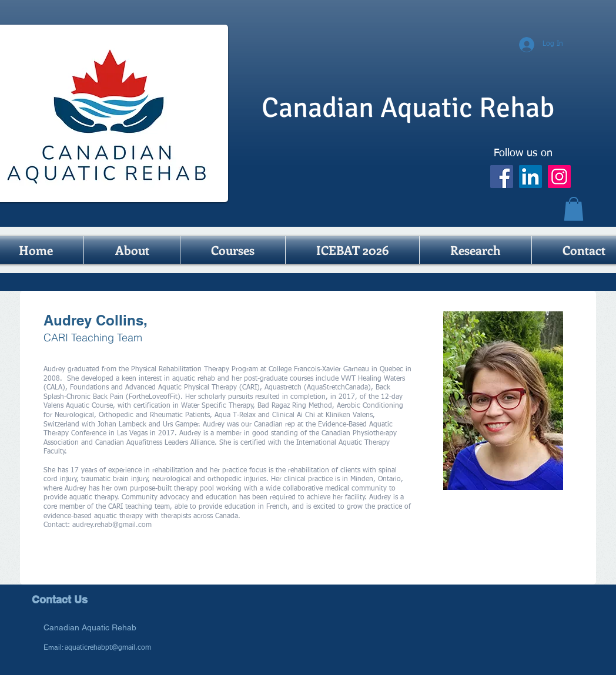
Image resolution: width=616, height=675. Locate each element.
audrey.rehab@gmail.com (112, 525)
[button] (574, 209)
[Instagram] (559, 177)
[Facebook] (502, 177)
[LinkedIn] (530, 177)
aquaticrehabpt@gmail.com (108, 648)
